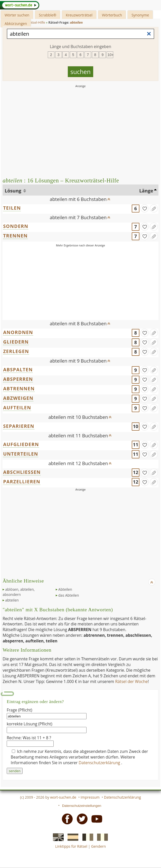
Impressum (90, 797)
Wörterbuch (112, 15)
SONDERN (16, 226)
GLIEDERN (16, 342)
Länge (146, 191)
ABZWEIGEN (18, 398)
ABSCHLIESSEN (22, 472)
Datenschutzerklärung (100, 763)
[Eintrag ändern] (154, 208)
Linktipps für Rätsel (71, 846)
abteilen (12, 600)
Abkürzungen (16, 24)
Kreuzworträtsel (79, 15)
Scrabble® (48, 15)
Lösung (13, 191)
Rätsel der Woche (131, 681)
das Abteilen (69, 595)
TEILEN (12, 208)
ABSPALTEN (18, 370)
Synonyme (140, 15)
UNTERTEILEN (21, 454)
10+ (110, 55)
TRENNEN (15, 236)
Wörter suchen (17, 15)
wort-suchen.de (63, 797)
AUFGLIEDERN (21, 444)
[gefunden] (145, 208)
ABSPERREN (18, 379)
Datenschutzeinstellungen (82, 806)
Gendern (98, 846)
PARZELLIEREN (22, 482)
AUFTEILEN (17, 408)
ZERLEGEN (16, 351)
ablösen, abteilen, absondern (19, 592)
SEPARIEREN (19, 426)
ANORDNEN (18, 332)
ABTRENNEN (19, 389)
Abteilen (65, 589)
